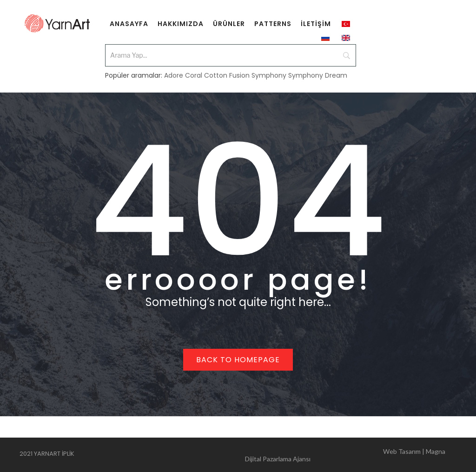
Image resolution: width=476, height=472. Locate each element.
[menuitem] (129, 23)
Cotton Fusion (227, 75)
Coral (194, 75)
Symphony (269, 75)
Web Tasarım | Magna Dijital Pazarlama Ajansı (345, 455)
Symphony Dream (318, 75)
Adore (174, 75)
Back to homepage (238, 360)
